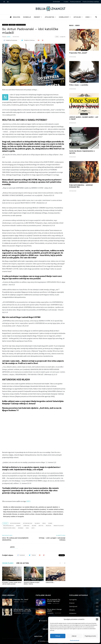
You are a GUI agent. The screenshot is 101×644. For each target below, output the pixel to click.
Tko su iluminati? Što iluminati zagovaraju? (54, 600)
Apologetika (50, 17)
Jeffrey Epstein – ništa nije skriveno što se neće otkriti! (22, 610)
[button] (97, 619)
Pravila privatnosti (75, 640)
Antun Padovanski (15, 523)
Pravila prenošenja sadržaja (91, 2)
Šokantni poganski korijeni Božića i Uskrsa (32, 583)
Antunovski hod (28, 523)
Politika (49, 603)
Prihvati (58, 636)
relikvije (48, 526)
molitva (41, 526)
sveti (33, 528)
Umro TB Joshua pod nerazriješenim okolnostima (15, 539)
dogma (50, 523)
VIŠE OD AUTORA (23, 563)
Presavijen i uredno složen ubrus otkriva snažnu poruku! (12, 583)
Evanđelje (27, 17)
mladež (34, 526)
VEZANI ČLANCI (8, 563)
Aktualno (78, 17)
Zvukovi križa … (50, 582)
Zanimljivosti (65, 17)
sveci (27, 528)
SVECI (28, 501)
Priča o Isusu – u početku (79, 85)
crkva (44, 523)
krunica (18, 526)
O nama (66, 2)
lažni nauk (26, 526)
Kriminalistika (18, 613)
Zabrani (74, 636)
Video (88, 17)
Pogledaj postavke (90, 636)
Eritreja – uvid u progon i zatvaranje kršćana (52, 539)
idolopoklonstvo (8, 526)
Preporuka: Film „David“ (78, 53)
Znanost (38, 17)
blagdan (37, 523)
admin (9, 37)
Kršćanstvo (82, 613)
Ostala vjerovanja (21, 25)
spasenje (21, 528)
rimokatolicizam (59, 526)
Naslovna (38, 636)
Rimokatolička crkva (9, 528)
